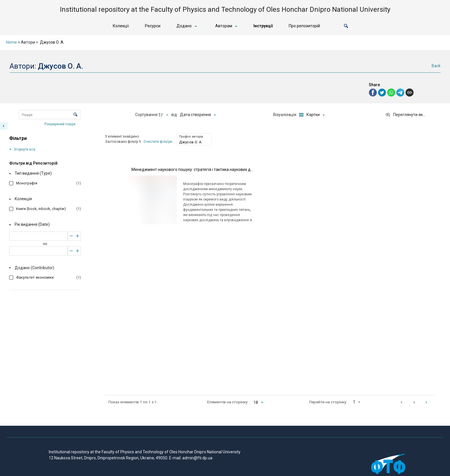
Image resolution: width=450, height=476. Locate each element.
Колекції (121, 26)
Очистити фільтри (158, 142)
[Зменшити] (71, 236)
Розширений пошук (60, 124)
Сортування (146, 115)
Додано (184, 26)
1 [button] (414, 402)
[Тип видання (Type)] (44, 174)
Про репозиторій (304, 26)
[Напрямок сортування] (164, 115)
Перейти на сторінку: (328, 402)
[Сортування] (198, 115)
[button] (346, 26)
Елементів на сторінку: (228, 402)
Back (436, 66)
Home (11, 42)
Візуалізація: (286, 115)
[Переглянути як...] (405, 115)
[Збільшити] (78, 236)
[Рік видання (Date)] (44, 225)
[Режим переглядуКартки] (311, 115)
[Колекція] (44, 199)
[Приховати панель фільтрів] (4, 126)
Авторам (224, 26)
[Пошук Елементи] (50, 115)
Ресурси (153, 26)
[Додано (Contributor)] (44, 268)
